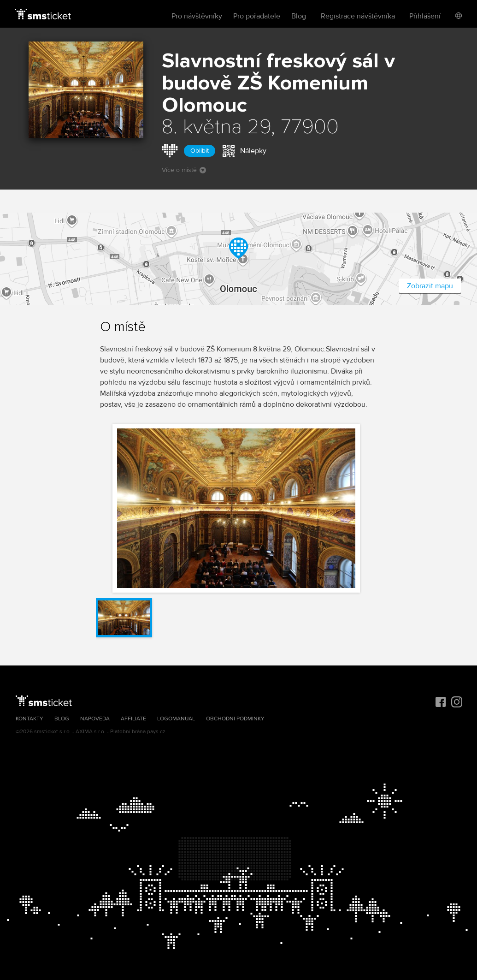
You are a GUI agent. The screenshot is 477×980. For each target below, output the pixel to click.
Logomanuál (176, 719)
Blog (299, 16)
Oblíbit (200, 151)
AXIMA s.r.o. (91, 732)
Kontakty (29, 719)
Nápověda (95, 719)
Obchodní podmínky (235, 719)
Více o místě (184, 170)
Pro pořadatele (257, 16)
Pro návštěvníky (197, 16)
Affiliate (133, 719)
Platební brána (128, 732)
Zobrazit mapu (430, 286)
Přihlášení (425, 16)
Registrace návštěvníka (358, 16)
